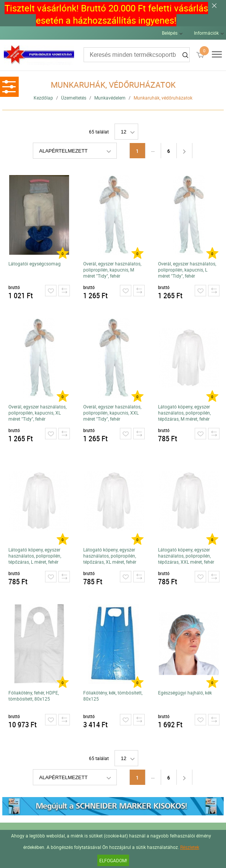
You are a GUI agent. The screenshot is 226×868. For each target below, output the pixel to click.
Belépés (170, 33)
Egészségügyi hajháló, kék (185, 693)
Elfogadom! (113, 860)
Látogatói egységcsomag (35, 264)
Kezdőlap (43, 98)
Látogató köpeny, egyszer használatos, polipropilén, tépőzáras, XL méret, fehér (110, 556)
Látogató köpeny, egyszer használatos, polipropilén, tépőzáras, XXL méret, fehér (186, 556)
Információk (206, 33)
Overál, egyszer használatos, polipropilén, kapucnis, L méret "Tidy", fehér (187, 270)
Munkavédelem (110, 98)
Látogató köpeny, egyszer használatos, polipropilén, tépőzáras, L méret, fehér (35, 556)
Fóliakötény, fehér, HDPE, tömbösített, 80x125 (34, 696)
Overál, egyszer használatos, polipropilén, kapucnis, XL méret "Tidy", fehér (37, 413)
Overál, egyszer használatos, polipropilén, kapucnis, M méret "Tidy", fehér (112, 270)
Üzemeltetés (74, 98)
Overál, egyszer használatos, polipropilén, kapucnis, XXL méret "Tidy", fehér (112, 413)
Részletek (190, 847)
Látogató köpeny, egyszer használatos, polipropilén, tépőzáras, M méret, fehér (184, 413)
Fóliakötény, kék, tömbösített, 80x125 (113, 696)
